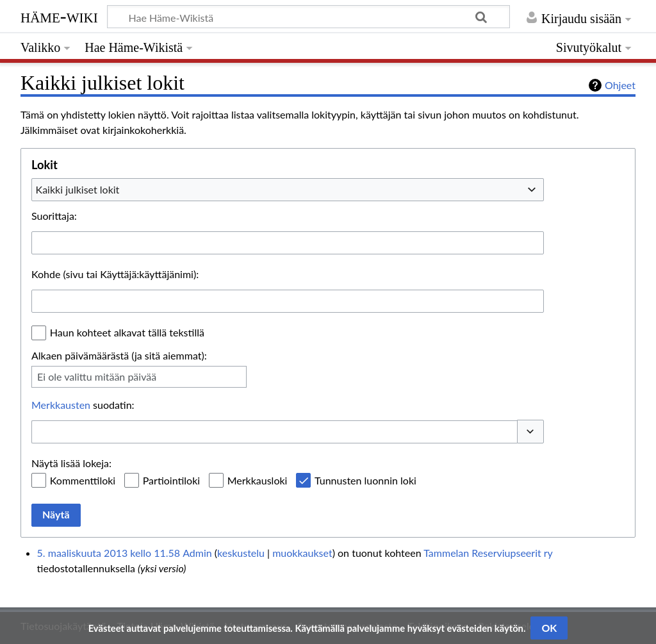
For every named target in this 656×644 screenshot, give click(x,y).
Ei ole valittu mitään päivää (97, 376)
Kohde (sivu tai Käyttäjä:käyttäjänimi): (115, 274)
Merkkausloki (258, 480)
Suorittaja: (54, 216)
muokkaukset (302, 553)
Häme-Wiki (59, 16)
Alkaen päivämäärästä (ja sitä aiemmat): (119, 355)
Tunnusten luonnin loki (365, 480)
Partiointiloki (171, 480)
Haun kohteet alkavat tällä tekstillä (127, 332)
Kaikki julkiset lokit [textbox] (78, 189)
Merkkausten (61, 405)
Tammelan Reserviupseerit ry (488, 553)
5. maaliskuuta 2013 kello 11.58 (109, 553)
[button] (530, 431)
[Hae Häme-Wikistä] (308, 17)
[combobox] (288, 190)
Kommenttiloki (83, 480)
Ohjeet (620, 85)
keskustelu (241, 553)
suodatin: (83, 405)
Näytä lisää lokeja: (71, 463)
